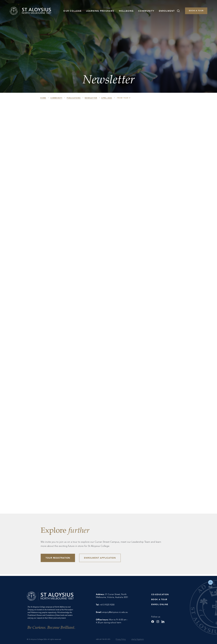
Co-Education (160, 595)
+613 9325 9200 (107, 605)
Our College (72, 11)
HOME (43, 98)
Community (146, 11)
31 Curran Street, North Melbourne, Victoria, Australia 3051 (112, 596)
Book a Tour (196, 11)
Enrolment (167, 11)
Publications (74, 98)
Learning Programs (100, 11)
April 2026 (107, 98)
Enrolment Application (100, 558)
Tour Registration (58, 558)
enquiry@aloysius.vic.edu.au (115, 612)
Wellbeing (126, 11)
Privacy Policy (121, 639)
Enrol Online (160, 604)
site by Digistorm (138, 639)
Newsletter (91, 98)
